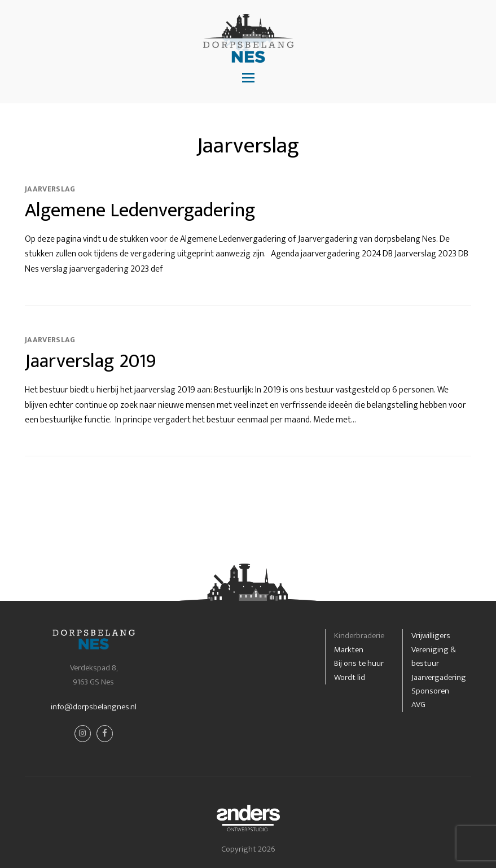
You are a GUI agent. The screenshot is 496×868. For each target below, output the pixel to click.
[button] (248, 78)
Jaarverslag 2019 (91, 361)
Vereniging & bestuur (434, 657)
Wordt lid (350, 677)
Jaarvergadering (439, 677)
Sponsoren (430, 691)
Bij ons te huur (359, 663)
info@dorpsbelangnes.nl (94, 707)
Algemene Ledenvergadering (140, 210)
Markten (349, 650)
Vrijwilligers (431, 636)
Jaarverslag (50, 189)
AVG (418, 705)
